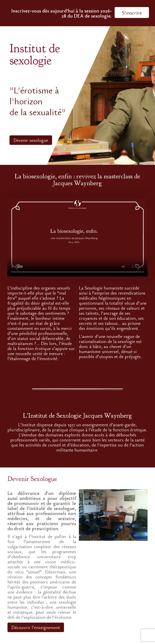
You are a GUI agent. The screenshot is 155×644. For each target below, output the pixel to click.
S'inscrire (132, 13)
